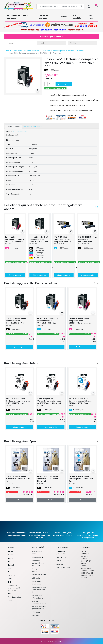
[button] (96, 6)
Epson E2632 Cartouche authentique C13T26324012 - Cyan (81, 479)
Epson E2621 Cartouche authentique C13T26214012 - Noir (19, 479)
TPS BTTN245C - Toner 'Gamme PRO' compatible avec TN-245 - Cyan (63, 240)
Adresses (60, 564)
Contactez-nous (38, 612)
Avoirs (59, 561)
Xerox (10, 579)
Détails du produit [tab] (14, 127)
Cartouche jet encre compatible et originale (58, 51)
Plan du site (36, 615)
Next (97, 283)
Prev (94, 283)
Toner (10, 601)
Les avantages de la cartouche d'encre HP (39, 590)
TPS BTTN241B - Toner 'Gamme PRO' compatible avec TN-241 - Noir (88, 240)
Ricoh (10, 572)
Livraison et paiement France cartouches (38, 563)
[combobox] (21, 43)
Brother (11, 551)
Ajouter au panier (64, 84)
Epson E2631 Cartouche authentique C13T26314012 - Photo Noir (50, 479)
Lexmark (11, 565)
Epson (11, 558)
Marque (9, 132)
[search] (81, 7)
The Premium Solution (20, 132)
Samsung (12, 575)
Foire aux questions (39, 575)
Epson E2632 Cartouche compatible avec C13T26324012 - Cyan (48, 321)
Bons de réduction (63, 567)
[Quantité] (50, 84)
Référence (10, 135)
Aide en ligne (37, 578)
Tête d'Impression (14, 597)
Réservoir (80, 51)
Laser (10, 594)
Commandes (61, 557)
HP (9, 562)
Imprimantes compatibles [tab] (33, 127)
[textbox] (20, 43)
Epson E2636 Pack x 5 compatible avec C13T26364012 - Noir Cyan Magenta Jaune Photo (39, 242)
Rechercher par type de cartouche (26, 51)
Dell (10, 582)
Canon (11, 555)
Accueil (8, 51)
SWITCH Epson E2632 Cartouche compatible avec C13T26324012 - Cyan (80, 401)
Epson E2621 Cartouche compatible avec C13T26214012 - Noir (16, 321)
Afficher (20, 500)
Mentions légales (38, 557)
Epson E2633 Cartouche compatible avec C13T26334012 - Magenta (15, 240)
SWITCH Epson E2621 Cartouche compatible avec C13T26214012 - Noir (18, 401)
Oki (9, 568)
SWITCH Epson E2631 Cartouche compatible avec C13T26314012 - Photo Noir (49, 401)
